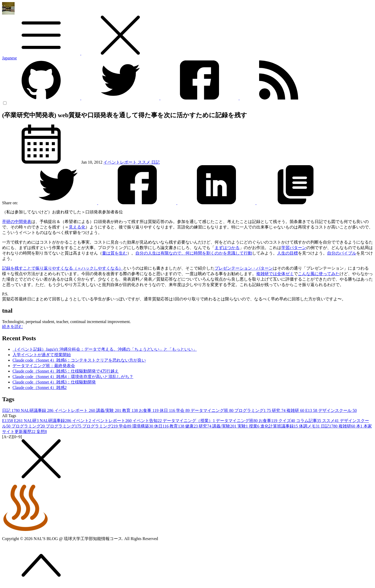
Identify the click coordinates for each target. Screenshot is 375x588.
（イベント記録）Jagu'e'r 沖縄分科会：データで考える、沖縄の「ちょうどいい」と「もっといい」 (105, 349)
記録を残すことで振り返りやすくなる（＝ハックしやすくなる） (63, 268)
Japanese (10, 58)
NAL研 (32, 421)
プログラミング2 (101, 426)
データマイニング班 (213, 410)
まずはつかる (227, 248)
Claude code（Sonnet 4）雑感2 (40, 388)
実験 (243, 426)
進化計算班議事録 (280, 426)
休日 (168, 410)
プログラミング (29, 426)
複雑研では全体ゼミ (275, 274)
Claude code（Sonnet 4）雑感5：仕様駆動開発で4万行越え (66, 371)
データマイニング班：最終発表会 (44, 366)
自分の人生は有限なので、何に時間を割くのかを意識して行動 (194, 253)
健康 (192, 426)
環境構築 (143, 426)
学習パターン (294, 248)
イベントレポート (121, 162)
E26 (19, 421)
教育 (130, 410)
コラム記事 (309, 421)
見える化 (77, 227)
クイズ (287, 421)
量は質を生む (115, 253)
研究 (279, 410)
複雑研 (296, 410)
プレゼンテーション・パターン (244, 268)
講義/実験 (109, 410)
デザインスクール (337, 410)
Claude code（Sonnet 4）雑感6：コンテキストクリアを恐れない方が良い (79, 360)
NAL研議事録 (38, 410)
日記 (155, 162)
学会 (183, 410)
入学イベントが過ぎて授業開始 (42, 355)
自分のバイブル (342, 253)
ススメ (145, 162)
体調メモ (310, 426)
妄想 (42, 432)
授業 (255, 426)
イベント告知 (148, 421)
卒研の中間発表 (17, 222)
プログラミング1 (253, 410)
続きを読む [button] (12, 327)
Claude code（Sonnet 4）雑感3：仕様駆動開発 (54, 382)
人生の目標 (287, 253)
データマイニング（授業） (189, 421)
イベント (82, 421)
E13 (312, 410)
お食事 (149, 410)
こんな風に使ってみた (319, 274)
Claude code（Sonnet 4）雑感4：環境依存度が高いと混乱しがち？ (73, 377)
